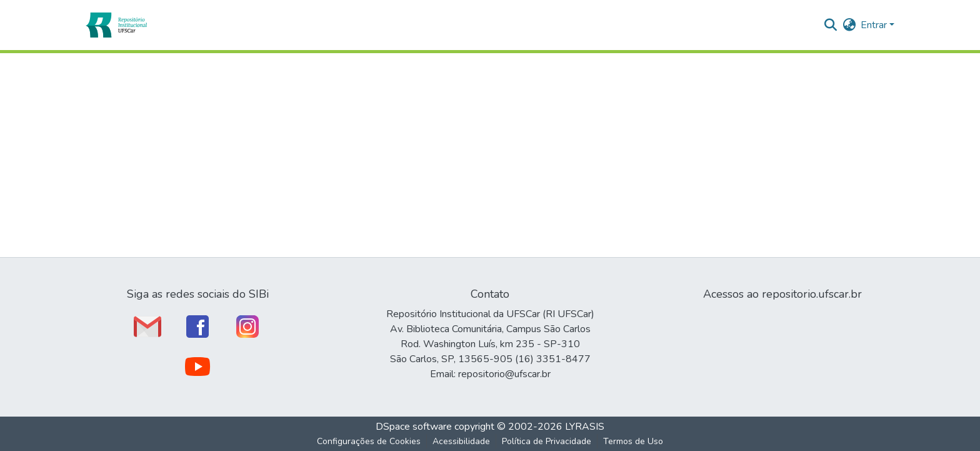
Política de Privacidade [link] (547, 441)
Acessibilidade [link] (461, 441)
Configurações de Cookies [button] (369, 441)
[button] (116, 25)
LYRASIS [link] (585, 427)
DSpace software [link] (414, 427)
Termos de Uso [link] (633, 441)
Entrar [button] (875, 25)
